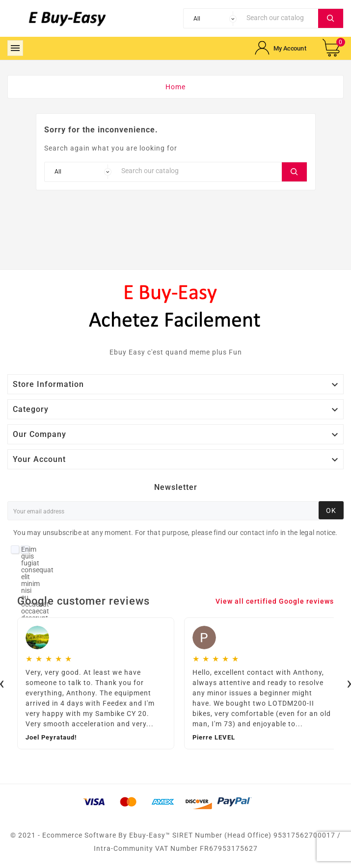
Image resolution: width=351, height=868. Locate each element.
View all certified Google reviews (275, 601)
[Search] (280, 17)
